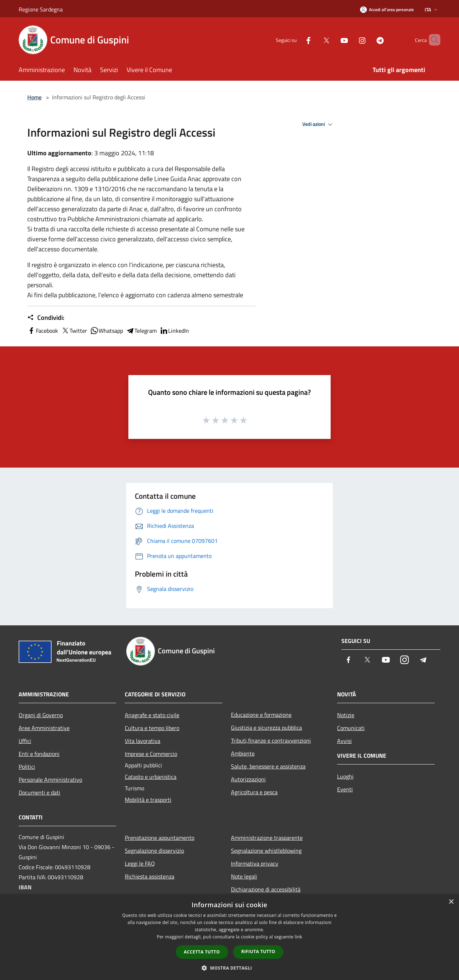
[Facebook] (296, 40)
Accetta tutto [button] (202, 952)
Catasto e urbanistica (151, 777)
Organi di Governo (41, 715)
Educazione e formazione (261, 715)
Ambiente (243, 753)
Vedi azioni (318, 124)
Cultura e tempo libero (152, 728)
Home (34, 97)
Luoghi (345, 776)
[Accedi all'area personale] (387, 10)
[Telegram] (368, 40)
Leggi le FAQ (140, 863)
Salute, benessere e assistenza (268, 766)
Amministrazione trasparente (267, 838)
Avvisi (344, 741)
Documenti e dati (39, 792)
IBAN (25, 887)
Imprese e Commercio (151, 754)
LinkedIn (174, 331)
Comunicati (351, 728)
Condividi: (46, 318)
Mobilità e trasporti (148, 800)
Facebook (43, 331)
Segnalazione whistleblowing (266, 851)
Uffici (25, 741)
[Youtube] (332, 40)
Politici (27, 767)
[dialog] (229, 937)
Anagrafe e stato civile (152, 715)
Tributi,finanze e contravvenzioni (271, 740)
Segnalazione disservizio (154, 851)
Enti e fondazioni (39, 754)
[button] (229, 968)
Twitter (74, 331)
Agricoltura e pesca (254, 792)
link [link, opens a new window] (299, 937)
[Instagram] (350, 40)
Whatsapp (107, 331)
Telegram (141, 331)
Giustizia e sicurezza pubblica (266, 728)
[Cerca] (432, 40)
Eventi (345, 789)
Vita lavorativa (143, 741)
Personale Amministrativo (50, 780)
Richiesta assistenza (150, 876)
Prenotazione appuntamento (160, 838)
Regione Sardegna (41, 9)
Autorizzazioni (248, 779)
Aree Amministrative (44, 728)
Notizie (346, 715)
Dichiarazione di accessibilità (266, 889)
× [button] (451, 902)
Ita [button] (432, 10)
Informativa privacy (255, 863)
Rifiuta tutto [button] (258, 951)
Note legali (244, 876)
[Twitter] (314, 40)
